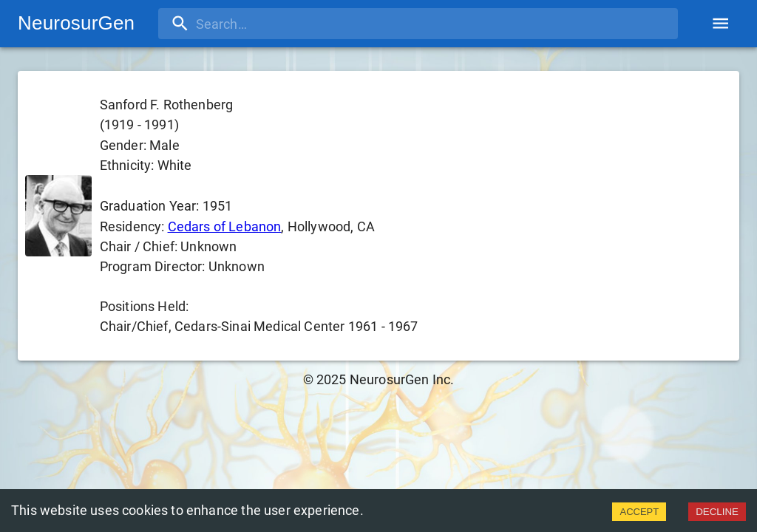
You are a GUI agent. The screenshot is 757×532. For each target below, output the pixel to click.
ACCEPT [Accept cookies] (639, 512)
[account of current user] (720, 23)
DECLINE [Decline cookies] (717, 512)
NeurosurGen (76, 23)
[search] (254, 24)
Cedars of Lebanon (225, 226)
